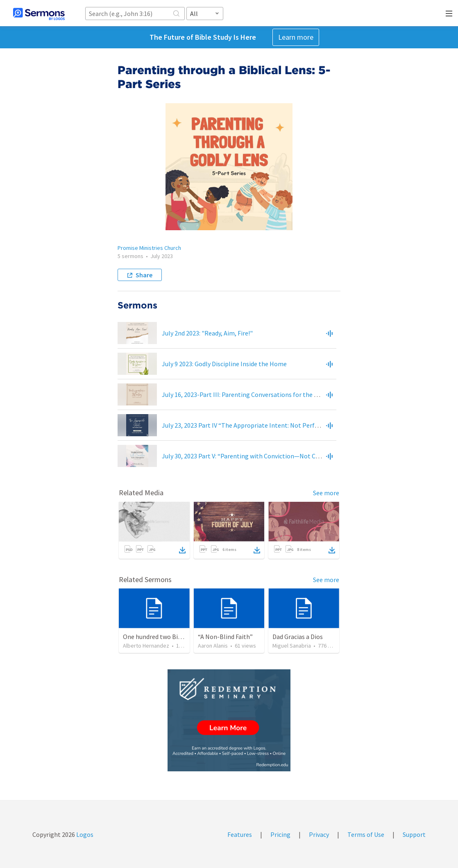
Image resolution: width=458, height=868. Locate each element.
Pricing (280, 834)
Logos (84, 834)
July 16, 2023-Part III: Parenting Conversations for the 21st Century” (257, 394)
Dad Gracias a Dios (298, 637)
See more (326, 493)
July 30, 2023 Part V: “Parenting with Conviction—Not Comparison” (255, 456)
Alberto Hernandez (146, 646)
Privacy (319, 834)
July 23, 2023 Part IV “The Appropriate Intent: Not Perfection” (249, 425)
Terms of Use (366, 834)
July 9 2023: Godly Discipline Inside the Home (224, 364)
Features (240, 834)
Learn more (296, 37)
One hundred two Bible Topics (165, 637)
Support (414, 834)
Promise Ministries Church (149, 248)
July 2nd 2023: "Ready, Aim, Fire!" (207, 333)
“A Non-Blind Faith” (225, 637)
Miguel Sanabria (292, 646)
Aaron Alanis (213, 646)
